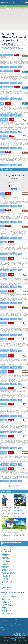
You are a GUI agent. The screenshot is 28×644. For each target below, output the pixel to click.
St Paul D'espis (6, 613)
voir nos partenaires (4, 630)
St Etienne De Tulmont (8, 597)
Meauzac (4, 589)
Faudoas (4, 578)
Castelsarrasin (6, 610)
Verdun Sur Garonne (8, 574)
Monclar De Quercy (7, 601)
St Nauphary (5, 577)
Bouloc (4, 612)
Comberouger (6, 587)
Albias (3, 598)
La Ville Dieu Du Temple (8, 581)
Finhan (4, 555)
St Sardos (5, 568)
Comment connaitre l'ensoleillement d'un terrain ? (19, 510)
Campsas (4, 559)
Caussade (5, 603)
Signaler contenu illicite (12, 638)
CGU (12, 639)
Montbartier (5, 554)
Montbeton (5, 604)
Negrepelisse (5, 600)
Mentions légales (21, 638)
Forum (3, 6)
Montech (4, 563)
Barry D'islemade (7, 606)
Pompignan (5, 565)
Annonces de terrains (18, 532)
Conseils (24, 6)
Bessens (4, 580)
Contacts (5, 638)
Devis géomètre (7, 507)
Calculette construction (6, 639)
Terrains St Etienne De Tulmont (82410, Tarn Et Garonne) (14, 39)
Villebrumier (5, 575)
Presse (15, 639)
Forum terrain (6, 531)
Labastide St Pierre (7, 572)
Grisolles (4, 557)
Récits (10, 6)
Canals (4, 583)
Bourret (4, 609)
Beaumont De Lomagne (8, 615)
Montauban (5, 562)
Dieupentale (5, 571)
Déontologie (20, 639)
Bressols (4, 569)
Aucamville (5, 566)
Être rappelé (14, 67)
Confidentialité (12, 640)
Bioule (3, 586)
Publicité (25, 639)
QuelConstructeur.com (22, 34)
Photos (16, 6)
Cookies (17, 640)
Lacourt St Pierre (6, 584)
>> (18, 486)
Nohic (3, 607)
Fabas (3, 560)
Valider (14, 189)
